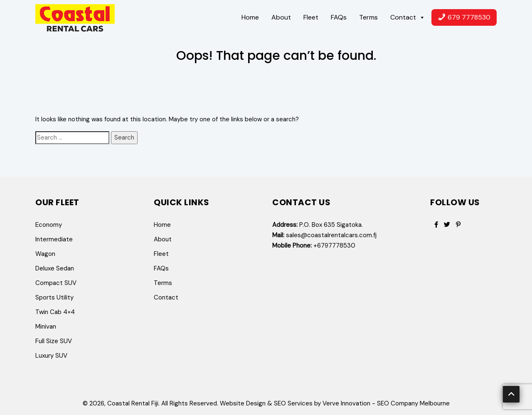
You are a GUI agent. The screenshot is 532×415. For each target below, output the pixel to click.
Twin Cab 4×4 (55, 312)
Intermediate (54, 239)
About (281, 17)
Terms (368, 17)
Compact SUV (56, 283)
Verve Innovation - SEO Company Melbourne (386, 403)
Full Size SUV (54, 341)
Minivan (46, 327)
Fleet (311, 17)
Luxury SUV (51, 356)
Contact (408, 17)
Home (250, 17)
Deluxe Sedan (55, 268)
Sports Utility (54, 297)
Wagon (45, 254)
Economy (49, 225)
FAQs (339, 17)
